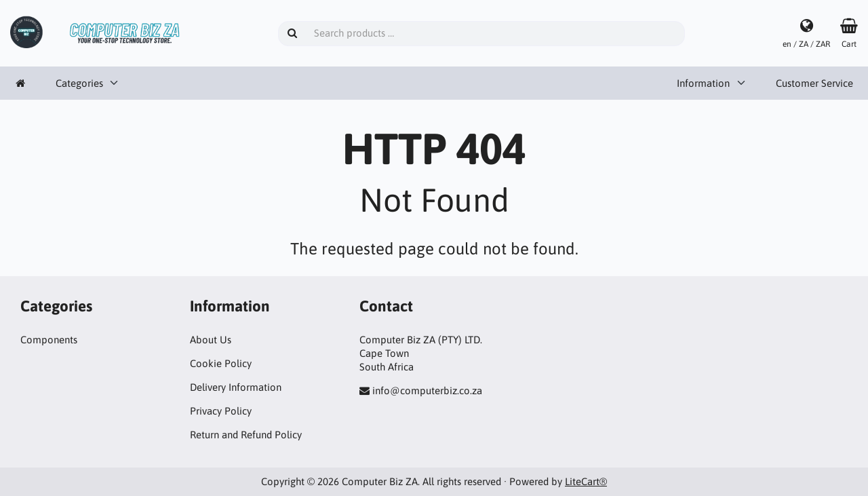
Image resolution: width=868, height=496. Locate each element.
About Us (211, 340)
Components (49, 340)
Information (703, 83)
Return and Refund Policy (246, 435)
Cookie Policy (221, 363)
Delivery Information (236, 387)
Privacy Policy (221, 411)
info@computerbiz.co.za (427, 390)
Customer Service (814, 83)
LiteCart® (586, 481)
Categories (79, 83)
